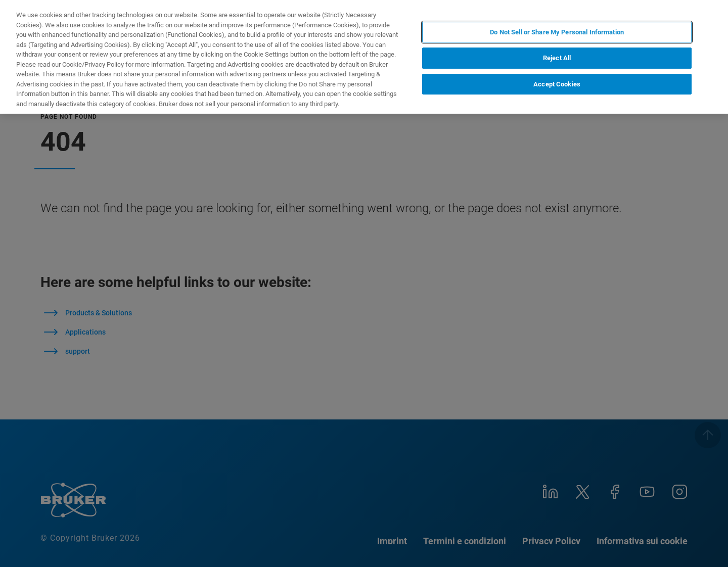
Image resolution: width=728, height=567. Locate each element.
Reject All (557, 58)
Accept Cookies (557, 84)
